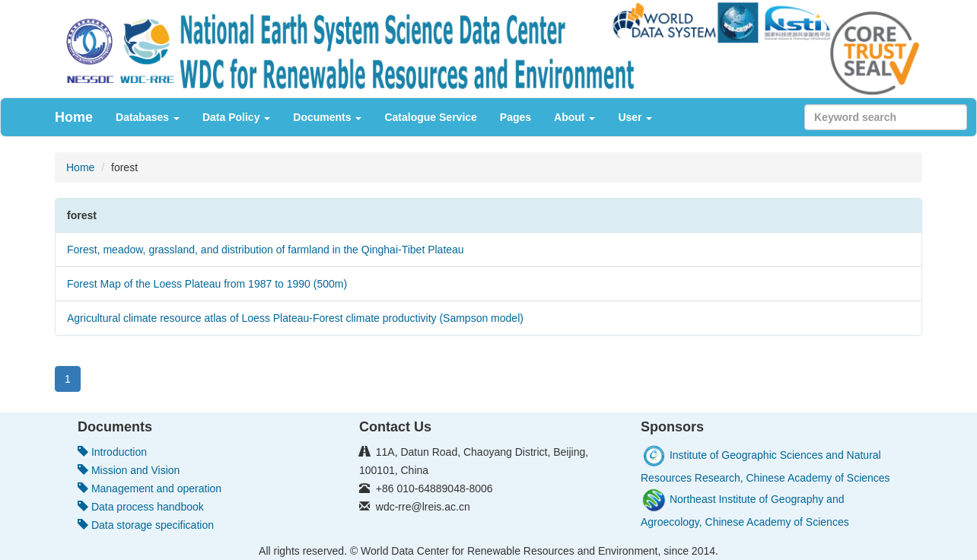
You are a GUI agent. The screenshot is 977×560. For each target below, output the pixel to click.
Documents (327, 117)
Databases (148, 117)
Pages (516, 117)
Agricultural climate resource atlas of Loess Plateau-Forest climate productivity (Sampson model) (295, 318)
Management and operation (150, 488)
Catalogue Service (430, 117)
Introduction (112, 452)
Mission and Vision (129, 470)
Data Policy (236, 117)
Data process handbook (141, 507)
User (635, 117)
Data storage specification (146, 525)
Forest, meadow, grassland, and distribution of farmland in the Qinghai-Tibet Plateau (266, 250)
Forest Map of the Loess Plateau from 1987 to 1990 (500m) (207, 284)
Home (74, 117)
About (574, 117)
